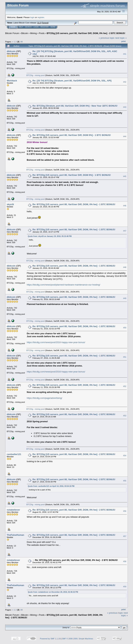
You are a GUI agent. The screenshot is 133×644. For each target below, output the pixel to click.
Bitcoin (25, 33)
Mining (33, 33)
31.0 (39, 23)
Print (123, 41)
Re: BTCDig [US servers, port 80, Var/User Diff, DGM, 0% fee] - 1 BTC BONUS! (74, 204)
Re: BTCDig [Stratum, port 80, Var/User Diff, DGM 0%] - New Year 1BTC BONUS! (75, 106)
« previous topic (107, 38)
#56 (125, 511)
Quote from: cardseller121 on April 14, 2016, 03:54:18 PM (51, 486)
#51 (125, 357)
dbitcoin (11, 51)
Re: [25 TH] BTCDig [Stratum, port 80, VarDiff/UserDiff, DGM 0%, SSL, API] (72, 81)
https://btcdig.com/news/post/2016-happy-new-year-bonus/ (56, 342)
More (53, 27)
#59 (125, 587)
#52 (125, 386)
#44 (125, 136)
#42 (125, 82)
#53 (125, 416)
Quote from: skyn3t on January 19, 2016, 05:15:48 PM (50, 236)
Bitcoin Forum (12, 33)
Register (45, 27)
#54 (125, 456)
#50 (125, 328)
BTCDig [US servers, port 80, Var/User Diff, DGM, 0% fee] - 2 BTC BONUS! (86, 33)
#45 (125, 176)
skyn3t (10, 204)
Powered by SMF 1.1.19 (50, 639)
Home (13, 27)
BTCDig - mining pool (36, 75)
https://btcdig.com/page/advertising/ (45, 398)
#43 (125, 107)
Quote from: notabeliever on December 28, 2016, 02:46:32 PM (53, 592)
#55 (125, 481)
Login (36, 27)
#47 (125, 231)
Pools (42, 33)
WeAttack (12, 81)
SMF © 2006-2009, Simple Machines (78, 639)
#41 (125, 54)
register (41, 17)
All (22, 42)
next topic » (121, 38)
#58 (125, 561)
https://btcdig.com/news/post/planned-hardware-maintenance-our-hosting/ (64, 285)
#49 (125, 298)
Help (21, 27)
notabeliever (13, 510)
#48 (125, 267)
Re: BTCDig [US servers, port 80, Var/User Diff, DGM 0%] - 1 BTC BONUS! (72, 135)
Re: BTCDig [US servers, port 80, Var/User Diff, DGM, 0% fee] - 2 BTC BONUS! (74, 414)
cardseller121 (14, 454)
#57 (125, 536)
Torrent (45, 23)
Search (28, 27)
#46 (125, 206)
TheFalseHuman (15, 535)
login (32, 17)
